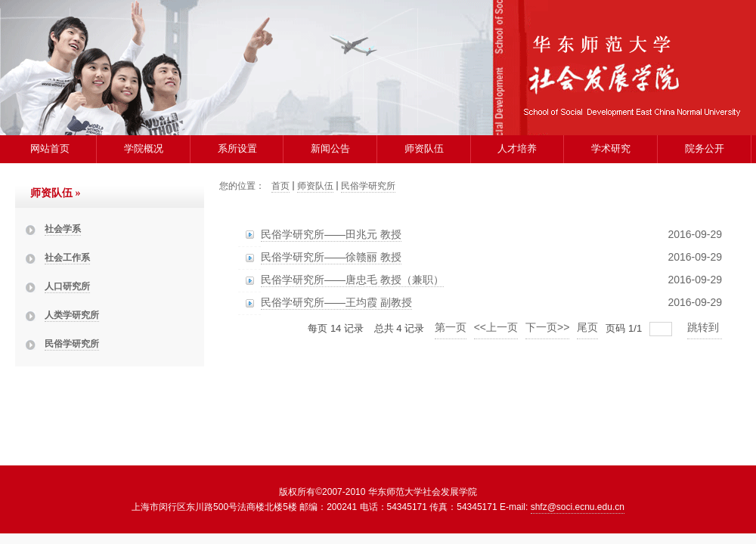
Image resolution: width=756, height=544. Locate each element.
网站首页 (50, 148)
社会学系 (63, 229)
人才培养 (517, 148)
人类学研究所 (72, 315)
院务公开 (705, 148)
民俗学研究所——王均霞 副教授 (336, 302)
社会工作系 (67, 258)
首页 (280, 186)
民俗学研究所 (72, 344)
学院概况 (144, 148)
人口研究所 (67, 286)
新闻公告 (330, 148)
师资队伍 (424, 148)
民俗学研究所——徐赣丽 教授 (331, 257)
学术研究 (611, 148)
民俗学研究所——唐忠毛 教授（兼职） (352, 280)
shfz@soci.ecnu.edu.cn (578, 507)
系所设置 (237, 148)
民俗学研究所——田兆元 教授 (331, 234)
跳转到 (705, 327)
